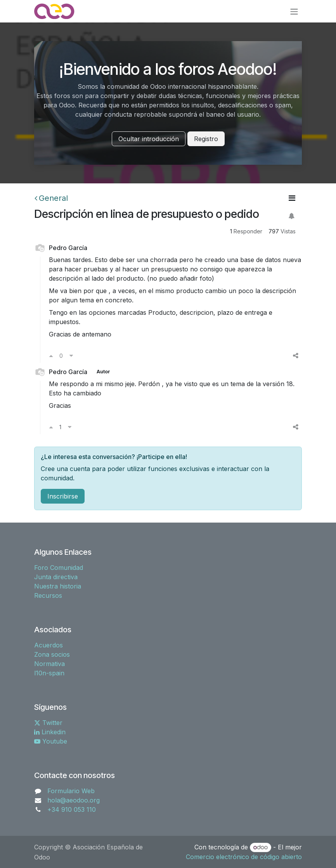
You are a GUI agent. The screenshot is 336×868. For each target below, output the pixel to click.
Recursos (48, 595)
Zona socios (52, 654)
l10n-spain (49, 673)
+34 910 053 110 (72, 809)
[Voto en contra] (71, 355)
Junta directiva (56, 577)
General (51, 198)
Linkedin (50, 732)
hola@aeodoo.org (74, 800)
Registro (206, 139)
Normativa (49, 664)
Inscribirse (63, 496)
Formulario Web (71, 791)
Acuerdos (48, 645)
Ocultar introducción (149, 139)
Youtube (51, 741)
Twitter (48, 723)
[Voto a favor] (51, 355)
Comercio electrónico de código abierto (244, 857)
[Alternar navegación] (294, 11)
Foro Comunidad (59, 568)
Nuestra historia (58, 586)
